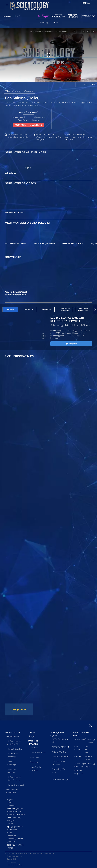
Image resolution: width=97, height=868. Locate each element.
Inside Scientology (15, 749)
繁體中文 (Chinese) (16, 845)
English (10, 799)
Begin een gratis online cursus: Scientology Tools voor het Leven (79, 137)
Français (11, 848)
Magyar (10, 821)
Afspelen (71, 344)
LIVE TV (32, 733)
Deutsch (11, 805)
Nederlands (12, 830)
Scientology (80, 739)
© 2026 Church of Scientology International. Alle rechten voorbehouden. (29, 853)
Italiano (10, 824)
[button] (95, 309)
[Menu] (7, 5)
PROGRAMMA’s (13, 733)
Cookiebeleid (11, 859)
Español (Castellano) (16, 815)
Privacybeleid (11, 862)
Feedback (34, 762)
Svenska (11, 842)
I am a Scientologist (16, 785)
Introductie (34, 748)
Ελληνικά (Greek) (15, 808)
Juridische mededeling (14, 865)
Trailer (55, 22)
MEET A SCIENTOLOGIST (20, 91)
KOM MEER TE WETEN (28, 125)
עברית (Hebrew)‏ (14, 818)
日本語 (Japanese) (15, 827)
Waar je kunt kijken (38, 753)
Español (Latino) (14, 811)
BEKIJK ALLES (19, 709)
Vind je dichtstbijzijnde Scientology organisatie (18, 136)
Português (12, 836)
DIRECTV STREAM (60, 747)
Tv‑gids (32, 736)
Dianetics (79, 756)
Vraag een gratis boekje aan (49, 137)
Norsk (10, 833)
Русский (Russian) (15, 839)
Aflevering (43, 22)
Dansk (10, 802)
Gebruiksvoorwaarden (15, 856)
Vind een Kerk (87, 749)
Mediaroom (35, 757)
